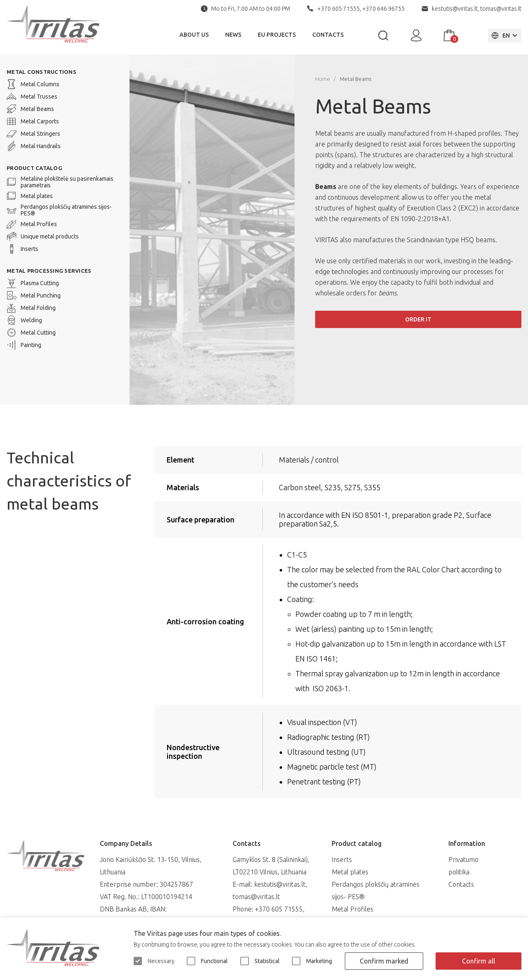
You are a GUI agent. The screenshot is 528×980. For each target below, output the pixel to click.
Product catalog (34, 168)
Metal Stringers (33, 134)
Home (323, 79)
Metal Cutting (31, 333)
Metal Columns (33, 84)
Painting (24, 345)
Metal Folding (31, 308)
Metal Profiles (32, 224)
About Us (194, 35)
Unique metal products (43, 236)
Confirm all (478, 961)
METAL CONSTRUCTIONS (41, 72)
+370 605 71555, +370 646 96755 (361, 9)
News (233, 35)
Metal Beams (30, 109)
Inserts (22, 249)
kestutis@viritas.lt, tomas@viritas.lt (477, 9)
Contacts (328, 35)
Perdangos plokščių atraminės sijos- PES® (59, 210)
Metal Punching (34, 295)
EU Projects (277, 35)
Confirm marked (384, 961)
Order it (418, 319)
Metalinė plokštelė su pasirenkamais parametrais (60, 182)
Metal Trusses (32, 97)
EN (500, 35)
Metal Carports (33, 121)
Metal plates (30, 196)
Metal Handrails (34, 146)
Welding (24, 320)
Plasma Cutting (33, 283)
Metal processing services (49, 271)
